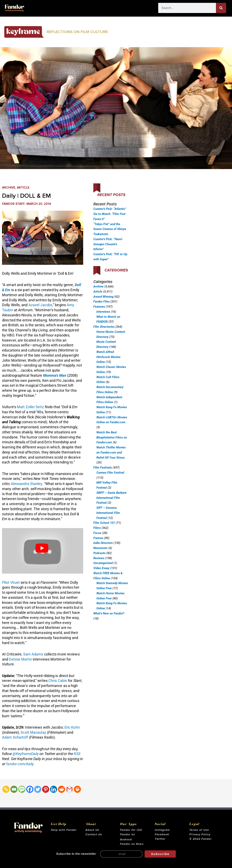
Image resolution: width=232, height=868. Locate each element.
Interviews (103, 312)
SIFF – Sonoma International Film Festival (108, 513)
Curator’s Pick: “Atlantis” (110, 209)
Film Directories (104, 327)
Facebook (162, 834)
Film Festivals (103, 468)
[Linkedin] (54, 789)
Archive (9, 188)
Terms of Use (199, 830)
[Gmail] (69, 789)
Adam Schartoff (15, 737)
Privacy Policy (200, 834)
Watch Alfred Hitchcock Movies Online (108, 357)
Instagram (162, 830)
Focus (97, 533)
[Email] (14, 789)
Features (99, 307)
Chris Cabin (58, 681)
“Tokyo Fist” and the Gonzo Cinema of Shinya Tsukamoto (110, 229)
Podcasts (99, 553)
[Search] (221, 8)
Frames (98, 538)
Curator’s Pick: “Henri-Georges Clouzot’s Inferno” (108, 244)
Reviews (99, 558)
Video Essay (101, 568)
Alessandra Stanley (27, 484)
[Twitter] (38, 789)
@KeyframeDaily (26, 754)
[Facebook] (30, 789)
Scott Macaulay (33, 732)
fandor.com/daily (20, 764)
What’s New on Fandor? (109, 613)
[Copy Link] (6, 789)
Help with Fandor (64, 830)
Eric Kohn (72, 727)
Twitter (160, 839)
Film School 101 (104, 523)
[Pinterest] (46, 789)
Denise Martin (20, 659)
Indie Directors (103, 543)
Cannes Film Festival (110, 473)
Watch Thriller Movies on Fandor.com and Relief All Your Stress (111, 452)
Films (97, 528)
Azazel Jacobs (40, 305)
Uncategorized (103, 563)
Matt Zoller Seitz (30, 407)
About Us (92, 830)
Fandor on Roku (132, 844)
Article (23, 188)
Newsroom (100, 548)
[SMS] (22, 789)
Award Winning (103, 297)
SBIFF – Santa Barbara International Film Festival (111, 498)
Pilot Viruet (11, 582)
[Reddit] (62, 789)
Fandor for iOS (131, 830)
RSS (77, 754)
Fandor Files (101, 302)
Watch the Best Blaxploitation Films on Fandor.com (112, 437)
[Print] (77, 789)
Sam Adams (33, 654)
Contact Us (94, 834)
